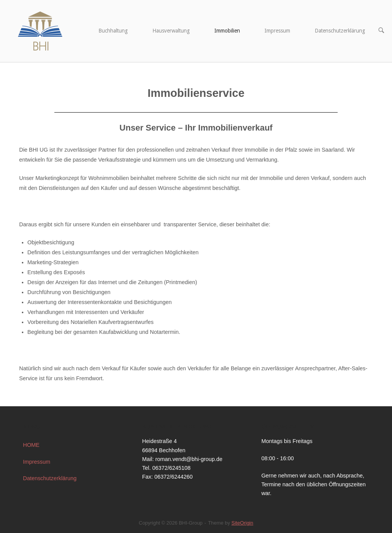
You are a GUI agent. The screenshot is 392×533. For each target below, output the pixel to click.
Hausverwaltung (171, 31)
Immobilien (227, 31)
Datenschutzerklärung (340, 31)
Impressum (277, 31)
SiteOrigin (243, 523)
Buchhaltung (113, 31)
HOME (31, 445)
